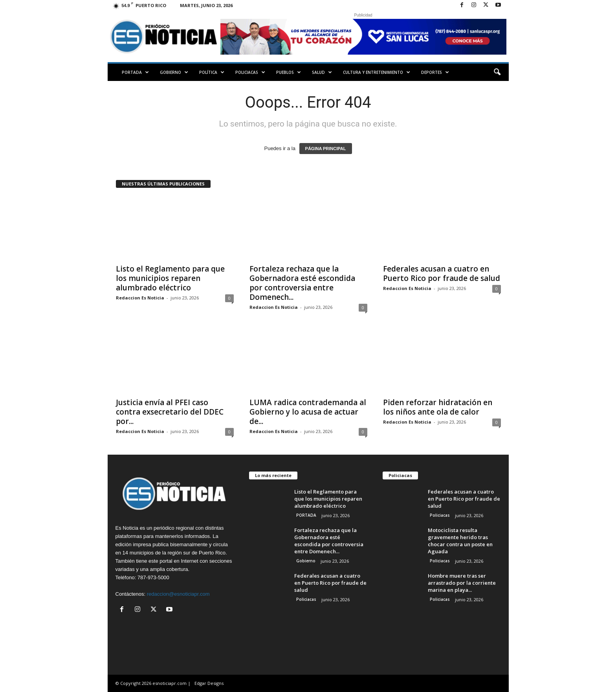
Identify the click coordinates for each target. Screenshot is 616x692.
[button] (497, 72)
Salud (322, 72)
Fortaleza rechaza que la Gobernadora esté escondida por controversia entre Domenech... (302, 283)
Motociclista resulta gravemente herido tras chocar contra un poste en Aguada (460, 541)
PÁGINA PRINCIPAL (326, 149)
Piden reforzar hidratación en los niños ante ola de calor (438, 407)
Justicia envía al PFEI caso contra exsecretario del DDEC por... (170, 412)
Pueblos (289, 72)
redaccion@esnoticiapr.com (178, 594)
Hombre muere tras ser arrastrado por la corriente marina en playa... (462, 583)
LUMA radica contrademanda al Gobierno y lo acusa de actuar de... (308, 412)
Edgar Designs (209, 683)
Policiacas (250, 72)
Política (212, 72)
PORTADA (135, 72)
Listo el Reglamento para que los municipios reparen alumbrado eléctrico (170, 278)
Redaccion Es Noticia (140, 298)
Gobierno (174, 72)
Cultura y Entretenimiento (377, 72)
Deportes (435, 72)
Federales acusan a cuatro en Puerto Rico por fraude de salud (442, 273)
